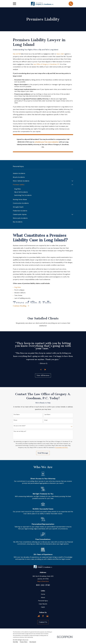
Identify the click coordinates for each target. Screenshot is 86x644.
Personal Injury (43, 601)
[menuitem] (43, 173)
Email (46, 420)
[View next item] (45, 370)
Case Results (43, 604)
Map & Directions (43, 582)
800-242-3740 (43, 585)
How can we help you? (20, 432)
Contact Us (43, 622)
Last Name (47, 415)
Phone (15, 420)
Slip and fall (17, 54)
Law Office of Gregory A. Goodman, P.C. (46, 64)
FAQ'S (43, 607)
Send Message (43, 453)
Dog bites (18, 287)
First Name (17, 415)
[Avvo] (39, 616)
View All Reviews (43, 376)
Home (43, 594)
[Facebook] (43, 616)
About (43, 598)
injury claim (60, 54)
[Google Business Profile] (47, 616)
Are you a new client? (20, 426)
